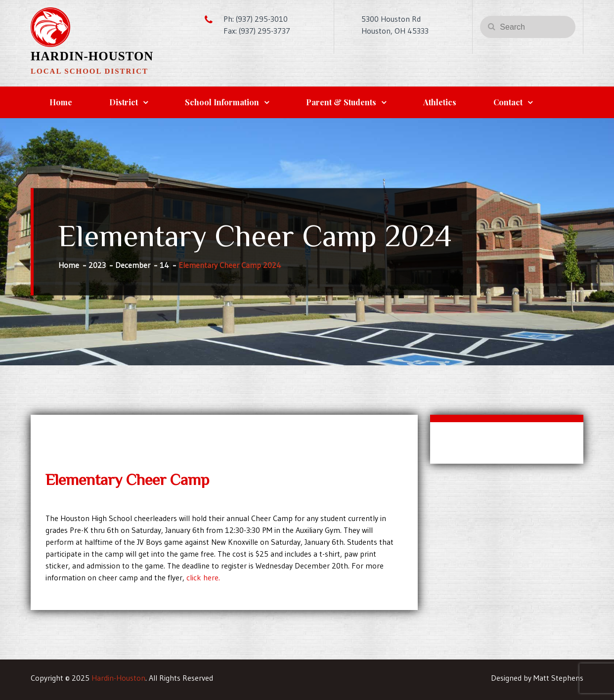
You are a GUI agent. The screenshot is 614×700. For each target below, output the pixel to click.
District (124, 102)
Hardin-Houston (92, 56)
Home (61, 102)
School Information (222, 102)
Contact (508, 102)
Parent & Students (341, 102)
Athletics (440, 102)
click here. (203, 577)
